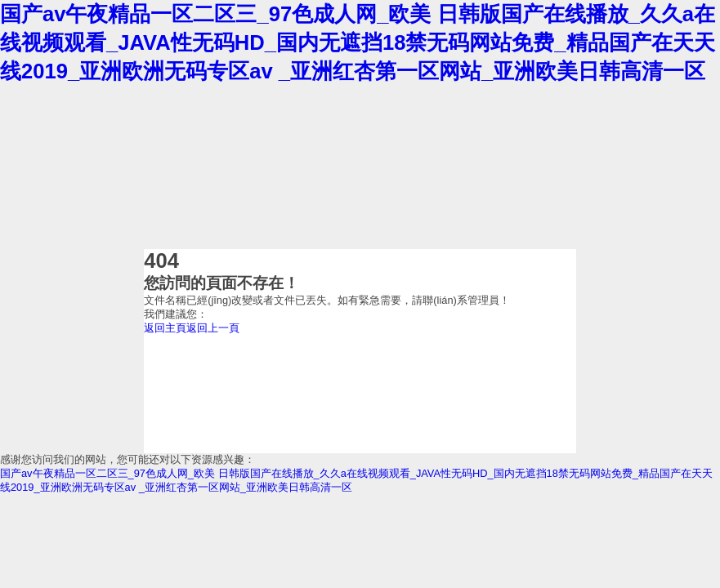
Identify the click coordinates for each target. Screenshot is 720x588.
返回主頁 (165, 328)
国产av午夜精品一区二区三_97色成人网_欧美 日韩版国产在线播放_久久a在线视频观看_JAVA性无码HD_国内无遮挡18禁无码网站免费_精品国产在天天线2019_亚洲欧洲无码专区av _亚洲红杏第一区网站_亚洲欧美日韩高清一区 (358, 42)
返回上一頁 (213, 328)
